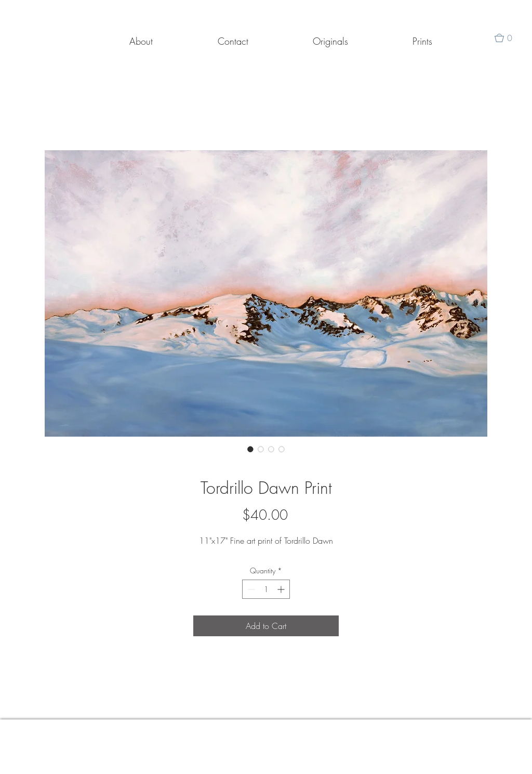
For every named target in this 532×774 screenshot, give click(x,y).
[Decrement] (250, 589)
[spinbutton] (266, 589)
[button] (508, 38)
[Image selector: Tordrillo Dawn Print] (250, 449)
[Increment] (282, 589)
